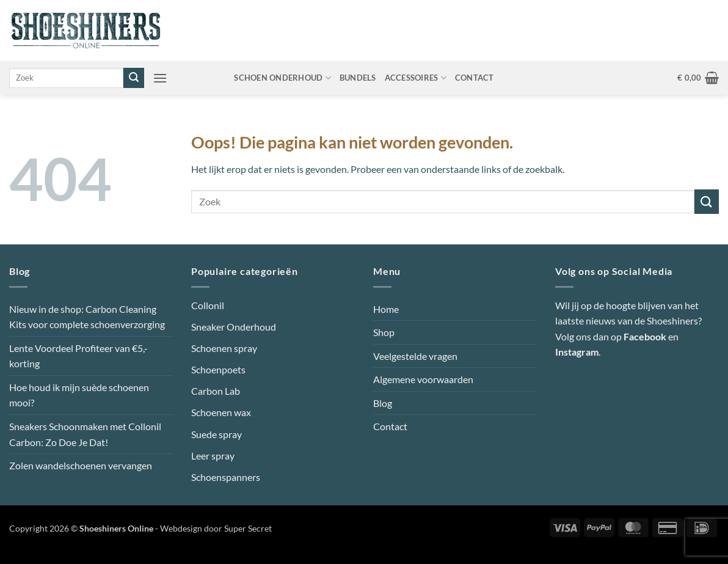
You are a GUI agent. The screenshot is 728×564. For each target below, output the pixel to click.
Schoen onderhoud (282, 78)
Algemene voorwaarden (423, 379)
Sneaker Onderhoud (234, 327)
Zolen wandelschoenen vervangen (81, 465)
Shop (384, 332)
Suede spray (217, 434)
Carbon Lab (216, 391)
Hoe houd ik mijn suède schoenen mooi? (79, 395)
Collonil (208, 305)
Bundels (358, 78)
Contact (475, 78)
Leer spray (213, 456)
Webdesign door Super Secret (216, 528)
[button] (160, 78)
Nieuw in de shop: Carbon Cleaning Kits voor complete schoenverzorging (87, 317)
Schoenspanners (226, 477)
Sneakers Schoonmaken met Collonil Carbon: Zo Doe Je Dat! (85, 434)
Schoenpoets (218, 369)
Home (386, 309)
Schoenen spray (224, 348)
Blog (383, 403)
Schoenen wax (221, 412)
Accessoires (416, 78)
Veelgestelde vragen (415, 356)
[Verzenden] (134, 78)
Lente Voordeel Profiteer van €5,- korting (78, 356)
